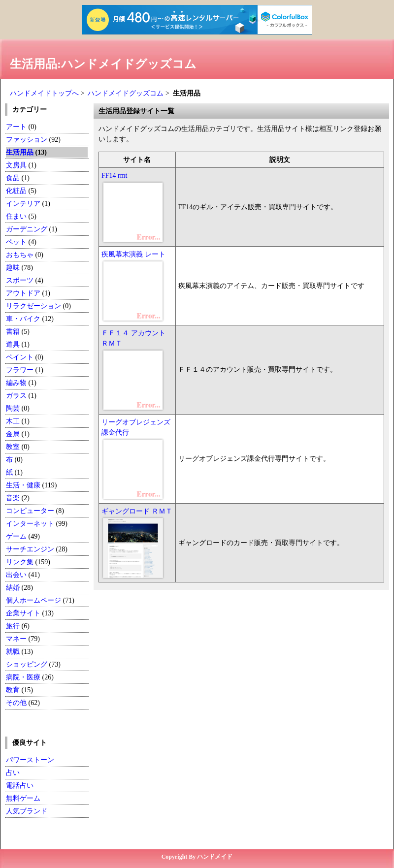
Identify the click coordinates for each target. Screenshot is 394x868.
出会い (16, 575)
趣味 (13, 268)
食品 (13, 178)
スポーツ (20, 280)
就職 (13, 652)
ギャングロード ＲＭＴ (137, 511)
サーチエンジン (30, 549)
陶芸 (13, 408)
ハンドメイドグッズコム (126, 93)
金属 (13, 434)
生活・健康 (23, 485)
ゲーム (16, 536)
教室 (13, 447)
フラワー (20, 370)
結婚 (13, 588)
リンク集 (20, 562)
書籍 (13, 332)
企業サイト (23, 613)
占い (13, 773)
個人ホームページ (33, 600)
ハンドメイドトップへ (44, 93)
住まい (16, 216)
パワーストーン (30, 760)
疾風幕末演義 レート (133, 254)
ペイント (20, 357)
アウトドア (23, 293)
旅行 (13, 626)
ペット (16, 242)
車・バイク (23, 319)
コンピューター (30, 511)
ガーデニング (27, 229)
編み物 (16, 383)
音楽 (13, 498)
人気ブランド (27, 811)
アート (16, 127)
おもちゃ (20, 255)
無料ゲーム (23, 798)
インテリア (23, 204)
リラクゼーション (33, 306)
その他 (16, 703)
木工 (13, 421)
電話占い (20, 786)
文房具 (16, 165)
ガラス (16, 396)
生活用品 (20, 152)
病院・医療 (23, 677)
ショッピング (27, 664)
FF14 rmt (115, 176)
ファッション (27, 140)
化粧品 (16, 191)
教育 (13, 690)
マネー (16, 639)
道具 (13, 344)
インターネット (31, 524)
